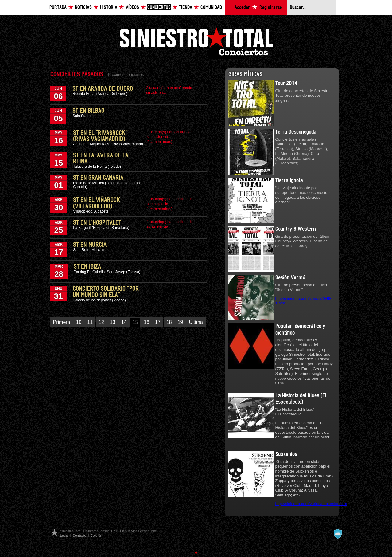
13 (113, 322)
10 (79, 322)
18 (169, 322)
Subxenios (286, 454)
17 (158, 322)
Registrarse (271, 8)
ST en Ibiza (87, 267)
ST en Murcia (90, 245)
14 (124, 322)
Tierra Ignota (289, 181)
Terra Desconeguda (296, 132)
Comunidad (211, 8)
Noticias (83, 8)
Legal (64, 535)
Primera (62, 322)
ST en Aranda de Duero (103, 89)
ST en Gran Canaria (98, 178)
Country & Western (296, 229)
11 (90, 322)
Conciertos (159, 8)
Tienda (186, 8)
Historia (109, 8)
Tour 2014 (286, 84)
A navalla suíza (338, 534)
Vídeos (132, 8)
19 (180, 322)
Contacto (79, 535)
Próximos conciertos (126, 75)
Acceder (242, 8)
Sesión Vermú (290, 278)
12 (101, 322)
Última (196, 322)
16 (146, 322)
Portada (58, 8)
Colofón (96, 535)
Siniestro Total (196, 43)
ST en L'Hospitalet (97, 223)
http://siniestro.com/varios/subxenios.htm (311, 504)
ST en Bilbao (88, 111)
